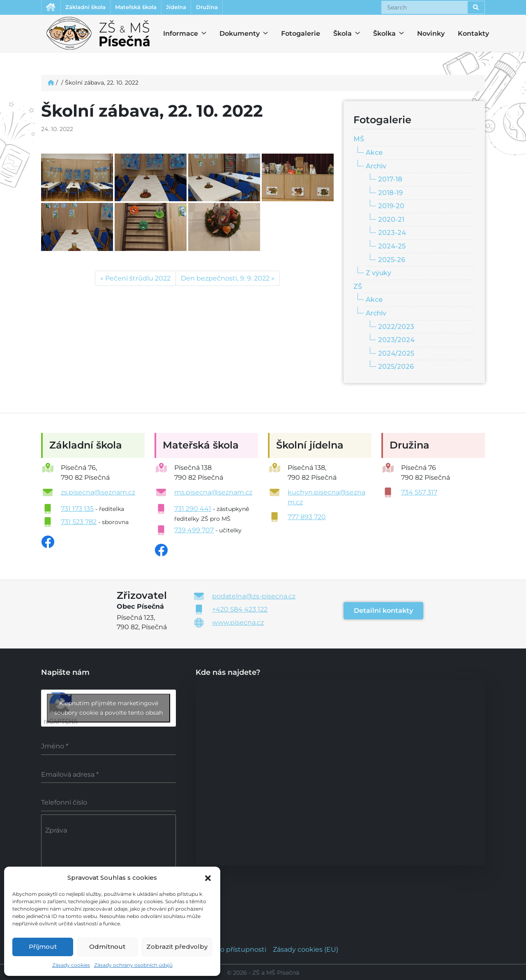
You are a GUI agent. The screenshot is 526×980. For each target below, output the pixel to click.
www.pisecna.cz (238, 624)
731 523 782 (79, 523)
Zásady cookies (71, 965)
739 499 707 (194, 531)
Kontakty (473, 35)
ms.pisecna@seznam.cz (213, 493)
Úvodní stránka (52, 8)
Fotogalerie (301, 35)
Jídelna (197, 8)
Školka (381, 35)
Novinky (431, 35)
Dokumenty (235, 35)
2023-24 (392, 234)
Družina (233, 8)
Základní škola (92, 8)
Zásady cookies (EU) (306, 948)
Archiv (376, 167)
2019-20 (391, 207)
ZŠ (358, 288)
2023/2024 (396, 341)
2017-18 (390, 181)
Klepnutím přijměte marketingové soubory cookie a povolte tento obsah (108, 709)
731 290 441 (193, 510)
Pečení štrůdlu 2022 (138, 280)
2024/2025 (396, 355)
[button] (208, 877)
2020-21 (391, 221)
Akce (374, 154)
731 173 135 (77, 510)
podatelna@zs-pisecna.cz (254, 597)
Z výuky (378, 274)
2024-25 (392, 247)
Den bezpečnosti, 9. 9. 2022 (225, 280)
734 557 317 (419, 493)
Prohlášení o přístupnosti (225, 948)
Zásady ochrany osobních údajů (133, 965)
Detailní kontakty (383, 612)
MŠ (359, 140)
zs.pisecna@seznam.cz (98, 493)
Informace (176, 35)
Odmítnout (107, 947)
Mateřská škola (150, 8)
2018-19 (390, 194)
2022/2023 (396, 328)
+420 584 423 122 (240, 611)
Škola (341, 35)
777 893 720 (307, 518)
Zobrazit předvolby (177, 947)
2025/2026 (396, 368)
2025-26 (392, 261)
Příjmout (43, 947)
